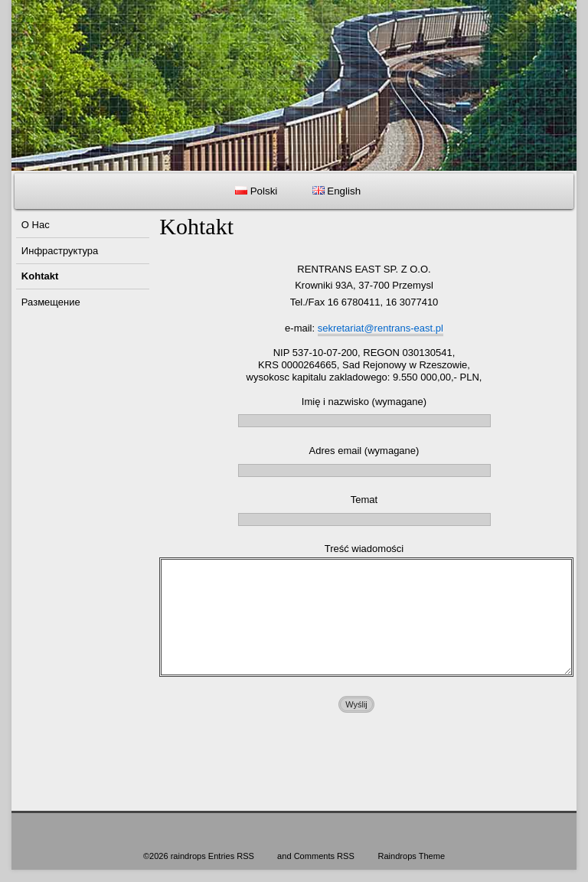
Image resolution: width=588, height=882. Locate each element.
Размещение (51, 302)
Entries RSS (231, 856)
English (337, 191)
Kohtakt (40, 276)
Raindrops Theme (411, 856)
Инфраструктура (60, 251)
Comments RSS (324, 856)
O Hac (36, 225)
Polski (256, 191)
